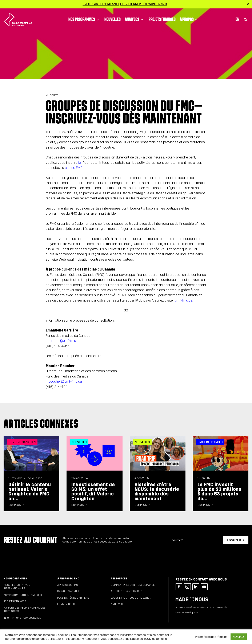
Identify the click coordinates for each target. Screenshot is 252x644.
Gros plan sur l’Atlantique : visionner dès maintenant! (125, 4)
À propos (189, 19)
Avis (196, 613)
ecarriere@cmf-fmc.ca (63, 341)
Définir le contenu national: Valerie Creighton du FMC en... (30, 492)
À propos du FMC (68, 579)
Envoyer (234, 540)
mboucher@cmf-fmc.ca (64, 381)
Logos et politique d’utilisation (131, 598)
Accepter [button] (239, 637)
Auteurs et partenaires (126, 591)
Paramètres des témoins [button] (211, 637)
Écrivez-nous (66, 604)
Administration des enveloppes (24, 595)
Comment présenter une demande (133, 585)
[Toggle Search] (245, 19)
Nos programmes (84, 19)
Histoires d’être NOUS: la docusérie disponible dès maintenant (157, 492)
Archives (117, 604)
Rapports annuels (69, 591)
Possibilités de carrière (73, 598)
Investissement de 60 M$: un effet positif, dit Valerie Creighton (93, 492)
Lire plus (15, 505)
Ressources (119, 579)
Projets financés (162, 19)
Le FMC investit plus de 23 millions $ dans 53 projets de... (219, 492)
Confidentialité (183, 613)
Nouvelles (113, 19)
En (237, 19)
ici (80, 163)
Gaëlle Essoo (34, 478)
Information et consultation (22, 618)
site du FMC (74, 168)
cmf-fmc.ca (184, 300)
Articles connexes (41, 423)
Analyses (135, 19)
